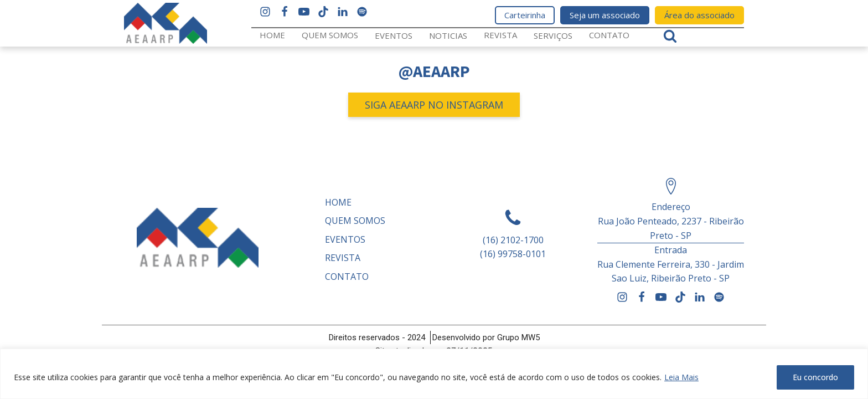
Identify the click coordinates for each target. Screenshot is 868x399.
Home (272, 35)
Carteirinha (525, 15)
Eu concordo (815, 377)
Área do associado (699, 15)
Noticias (448, 35)
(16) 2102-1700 (513, 240)
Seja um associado (605, 15)
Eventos (394, 35)
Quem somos (330, 35)
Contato (609, 35)
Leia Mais (681, 377)
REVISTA (500, 35)
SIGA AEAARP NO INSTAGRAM (434, 105)
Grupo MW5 (518, 337)
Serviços (553, 35)
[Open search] (670, 36)
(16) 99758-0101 (513, 254)
